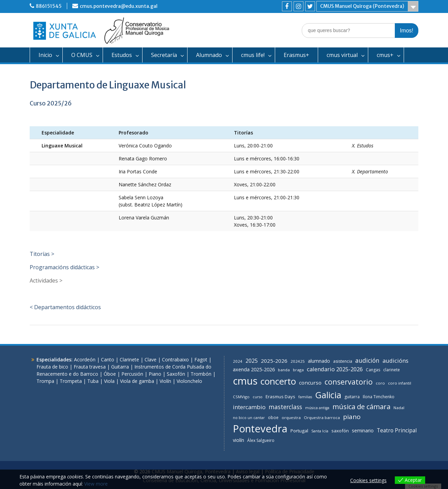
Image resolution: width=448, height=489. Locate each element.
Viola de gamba (137, 381)
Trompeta (71, 381)
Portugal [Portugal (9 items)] (299, 431)
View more (96, 484)
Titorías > (42, 254)
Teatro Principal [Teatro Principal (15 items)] (397, 430)
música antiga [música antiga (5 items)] (317, 408)
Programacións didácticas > (64, 267)
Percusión (132, 374)
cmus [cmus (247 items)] (245, 381)
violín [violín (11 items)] (238, 440)
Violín (165, 381)
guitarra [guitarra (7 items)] (352, 397)
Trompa (45, 381)
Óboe (110, 374)
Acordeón (85, 359)
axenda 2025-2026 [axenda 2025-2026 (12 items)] (254, 369)
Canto (108, 359)
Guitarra (120, 367)
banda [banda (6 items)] (284, 370)
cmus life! (253, 55)
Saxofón (176, 374)
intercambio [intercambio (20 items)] (249, 407)
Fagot (201, 359)
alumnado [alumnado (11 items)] (319, 361)
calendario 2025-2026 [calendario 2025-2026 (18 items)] (335, 369)
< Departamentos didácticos (65, 307)
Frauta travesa (90, 367)
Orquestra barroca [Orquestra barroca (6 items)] (322, 418)
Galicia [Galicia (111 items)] (328, 395)
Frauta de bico (52, 367)
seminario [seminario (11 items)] (363, 430)
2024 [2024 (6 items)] (238, 361)
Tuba (93, 381)
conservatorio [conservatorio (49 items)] (349, 382)
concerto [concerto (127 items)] (278, 381)
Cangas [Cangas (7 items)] (373, 370)
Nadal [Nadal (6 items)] (399, 408)
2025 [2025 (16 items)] (252, 361)
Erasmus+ (296, 55)
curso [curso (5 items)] (258, 397)
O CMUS (82, 55)
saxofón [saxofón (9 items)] (340, 431)
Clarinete (129, 359)
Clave (151, 359)
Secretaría (164, 55)
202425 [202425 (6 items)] (298, 361)
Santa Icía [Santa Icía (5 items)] (320, 431)
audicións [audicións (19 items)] (395, 361)
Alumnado (209, 55)
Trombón (201, 374)
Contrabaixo (175, 359)
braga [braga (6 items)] (298, 370)
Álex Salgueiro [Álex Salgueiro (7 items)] (261, 440)
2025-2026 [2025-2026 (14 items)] (274, 361)
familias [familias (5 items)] (305, 397)
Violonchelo (189, 381)
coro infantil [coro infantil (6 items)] (400, 383)
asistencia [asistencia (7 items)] (343, 361)
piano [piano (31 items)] (352, 417)
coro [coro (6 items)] (380, 383)
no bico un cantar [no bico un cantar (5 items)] (249, 418)
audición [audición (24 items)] (367, 360)
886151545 (49, 6)
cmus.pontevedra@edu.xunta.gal (119, 6)
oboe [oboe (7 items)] (273, 418)
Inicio (45, 55)
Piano (155, 374)
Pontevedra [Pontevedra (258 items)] (260, 429)
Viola (109, 381)
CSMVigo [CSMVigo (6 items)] (241, 397)
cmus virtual (342, 55)
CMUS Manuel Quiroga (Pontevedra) (362, 6)
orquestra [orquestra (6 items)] (291, 418)
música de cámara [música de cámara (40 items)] (361, 406)
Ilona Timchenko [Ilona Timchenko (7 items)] (379, 397)
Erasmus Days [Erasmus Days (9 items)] (280, 397)
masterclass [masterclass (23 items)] (285, 407)
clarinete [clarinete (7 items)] (392, 370)
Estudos (122, 55)
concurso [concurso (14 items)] (310, 383)
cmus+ (385, 55)
